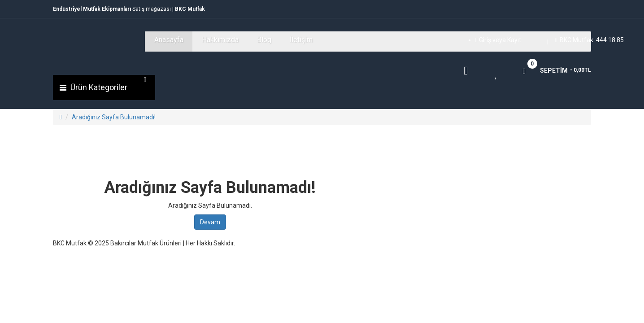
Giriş (486, 40)
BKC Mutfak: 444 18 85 (590, 40)
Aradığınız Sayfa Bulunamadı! (114, 117)
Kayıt (514, 40)
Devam (210, 222)
